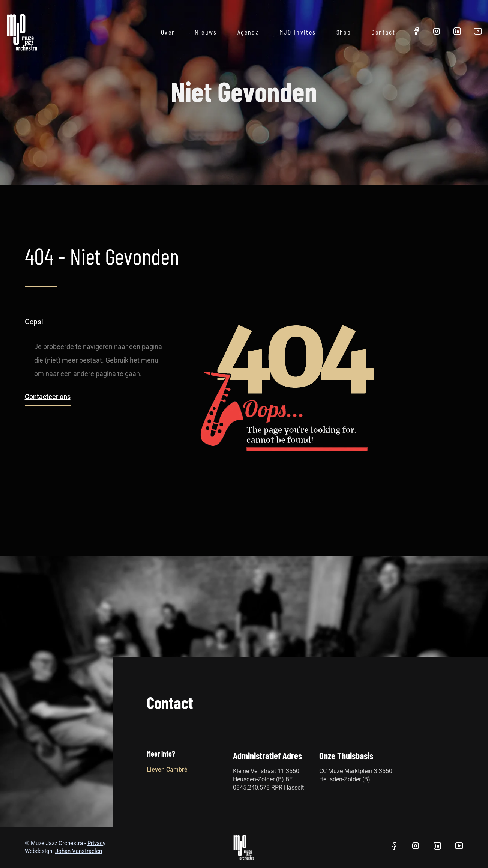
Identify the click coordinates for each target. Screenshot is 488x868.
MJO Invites (298, 32)
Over (168, 32)
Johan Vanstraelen (79, 851)
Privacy (96, 843)
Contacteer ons (48, 396)
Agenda (248, 32)
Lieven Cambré (167, 769)
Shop (344, 32)
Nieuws (206, 32)
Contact (383, 32)
